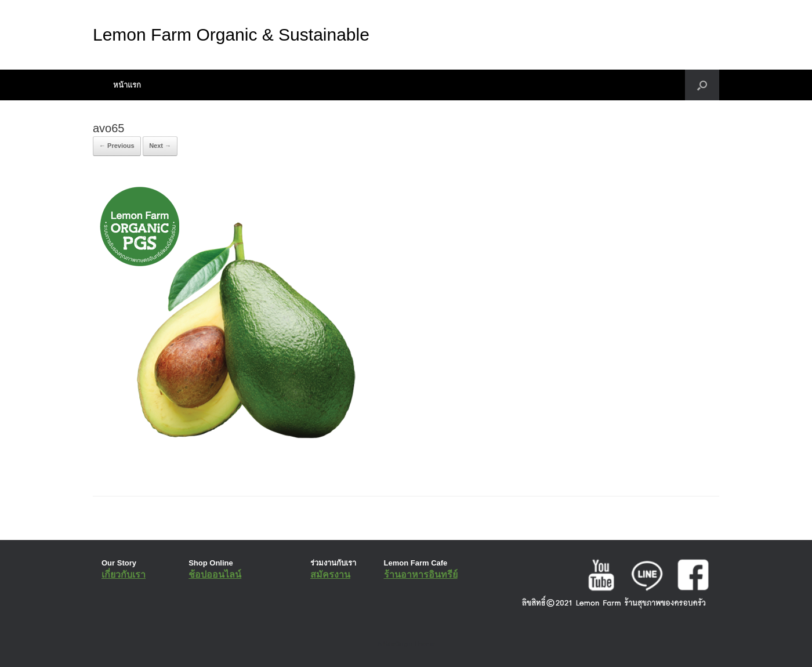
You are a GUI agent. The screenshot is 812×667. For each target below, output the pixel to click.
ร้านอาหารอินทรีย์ (421, 574)
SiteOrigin (398, 644)
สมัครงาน (330, 574)
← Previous (117, 146)
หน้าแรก (127, 85)
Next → (160, 146)
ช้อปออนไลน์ (215, 574)
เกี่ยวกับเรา (124, 574)
